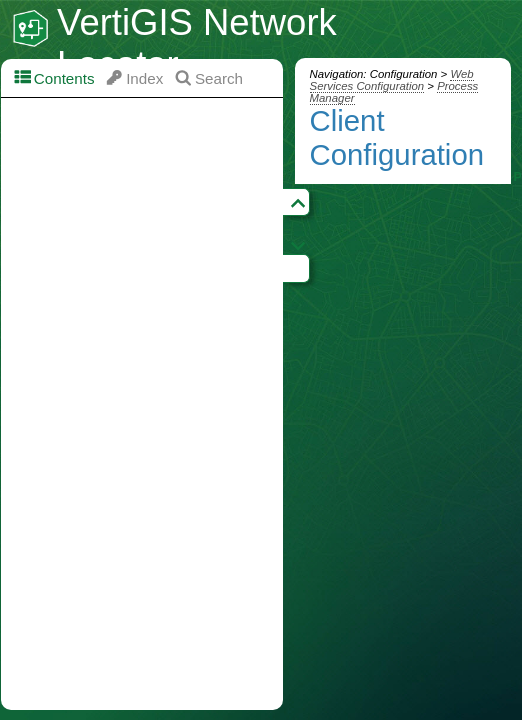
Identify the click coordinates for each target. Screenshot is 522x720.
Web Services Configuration (392, 80)
